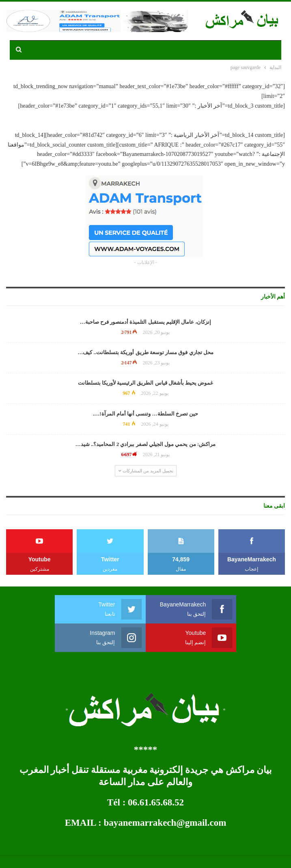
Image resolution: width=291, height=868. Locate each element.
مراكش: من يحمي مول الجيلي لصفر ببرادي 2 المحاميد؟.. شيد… (146, 444)
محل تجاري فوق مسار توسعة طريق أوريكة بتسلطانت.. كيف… (145, 352)
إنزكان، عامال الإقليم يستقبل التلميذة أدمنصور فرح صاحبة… (146, 322)
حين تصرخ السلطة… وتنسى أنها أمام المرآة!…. (145, 414)
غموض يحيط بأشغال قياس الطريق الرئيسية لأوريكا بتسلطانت (146, 383)
